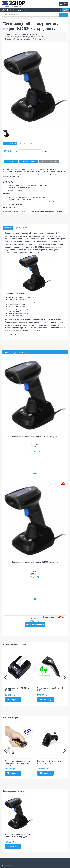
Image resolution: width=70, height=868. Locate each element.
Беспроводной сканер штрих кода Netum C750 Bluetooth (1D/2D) (18, 763)
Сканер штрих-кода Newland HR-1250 (50, 689)
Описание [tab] (8, 228)
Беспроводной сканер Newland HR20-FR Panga (51, 762)
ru (57, 10)
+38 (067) (5, 10)
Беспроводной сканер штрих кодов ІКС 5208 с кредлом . (35, 437)
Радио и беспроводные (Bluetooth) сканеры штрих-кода (24, 37)
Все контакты (21, 10)
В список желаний (49, 161)
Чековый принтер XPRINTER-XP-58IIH (18, 689)
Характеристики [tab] (21, 228)
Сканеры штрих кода (28, 34)
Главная (8, 34)
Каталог (16, 34)
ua (52, 10)
